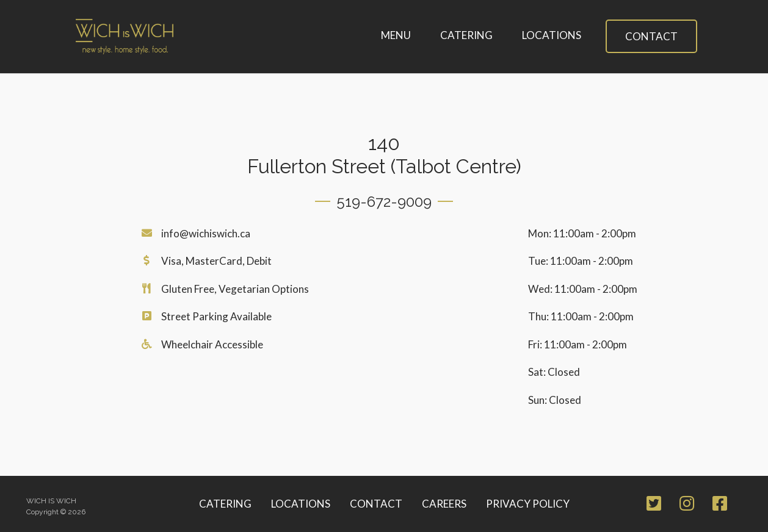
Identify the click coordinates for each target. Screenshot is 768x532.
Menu (396, 35)
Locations (552, 35)
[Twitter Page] (654, 505)
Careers (444, 504)
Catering (466, 35)
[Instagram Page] (687, 505)
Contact (651, 36)
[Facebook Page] (720, 505)
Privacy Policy (528, 504)
